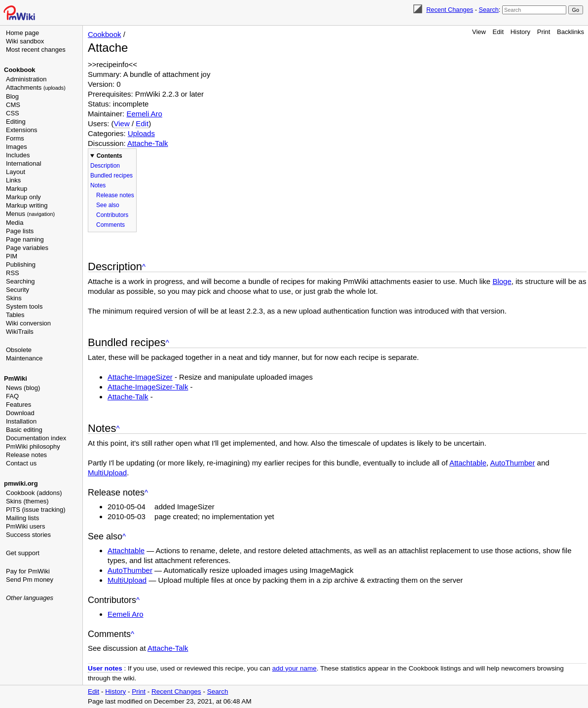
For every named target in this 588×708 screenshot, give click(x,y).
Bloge (502, 281)
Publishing (21, 265)
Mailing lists (22, 518)
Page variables (27, 248)
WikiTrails (20, 332)
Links (13, 180)
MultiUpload (107, 473)
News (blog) (23, 388)
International (24, 163)
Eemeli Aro (144, 114)
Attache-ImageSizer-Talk (148, 387)
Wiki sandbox (25, 41)
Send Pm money (30, 580)
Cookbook (20, 70)
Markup (17, 189)
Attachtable (468, 463)
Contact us (21, 463)
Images (17, 147)
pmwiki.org (21, 483)
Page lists (20, 231)
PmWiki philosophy (33, 446)
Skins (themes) (27, 501)
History (520, 32)
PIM (12, 256)
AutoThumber (513, 463)
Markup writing (27, 205)
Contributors (112, 215)
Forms (15, 138)
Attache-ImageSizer (140, 377)
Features (18, 405)
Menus (30, 214)
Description (105, 166)
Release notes (26, 455)
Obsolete (19, 350)
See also (108, 205)
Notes (98, 185)
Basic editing (24, 430)
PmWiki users (25, 526)
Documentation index (36, 438)
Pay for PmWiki (28, 571)
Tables (15, 315)
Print (544, 32)
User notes (105, 668)
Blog (12, 96)
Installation (21, 421)
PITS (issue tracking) (36, 510)
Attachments (36, 88)
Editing (16, 122)
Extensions (22, 130)
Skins (14, 298)
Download (20, 413)
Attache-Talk (148, 143)
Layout (16, 172)
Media (15, 223)
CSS (13, 113)
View (479, 32)
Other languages (30, 598)
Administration (26, 79)
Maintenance (24, 358)
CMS (13, 105)
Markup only (23, 197)
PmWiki (16, 378)
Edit (498, 32)
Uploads (141, 133)
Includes (18, 155)
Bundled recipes (111, 176)
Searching (20, 281)
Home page (22, 33)
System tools (24, 306)
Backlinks (570, 32)
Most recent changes (36, 50)
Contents (110, 156)
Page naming (25, 239)
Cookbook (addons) (34, 493)
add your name (294, 668)
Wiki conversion (28, 323)
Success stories (28, 535)
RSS (13, 273)
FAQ (12, 396)
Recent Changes (450, 10)
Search (488, 10)
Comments (110, 225)
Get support (23, 553)
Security (18, 290)
